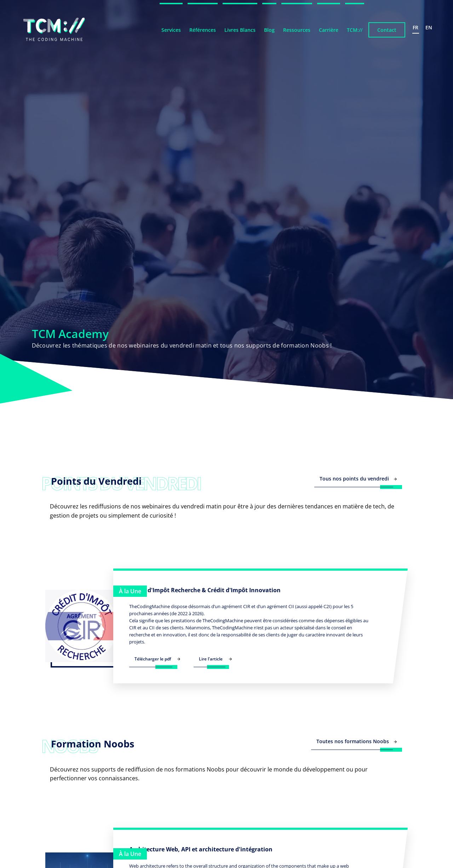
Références (203, 30)
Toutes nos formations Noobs (357, 741)
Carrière (329, 30)
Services (171, 30)
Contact (387, 30)
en (429, 27)
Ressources (297, 30)
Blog (269, 30)
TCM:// (355, 30)
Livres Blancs (240, 30)
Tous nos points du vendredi (358, 479)
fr (415, 27)
